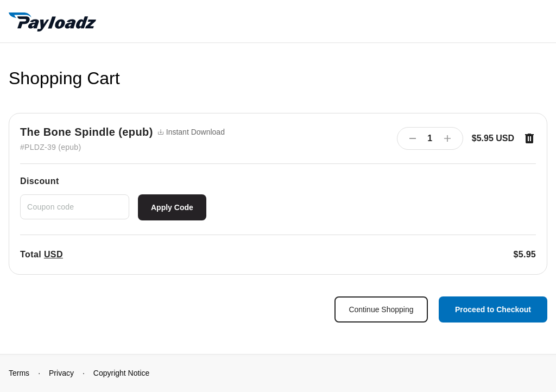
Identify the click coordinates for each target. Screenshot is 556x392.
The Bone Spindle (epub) (87, 132)
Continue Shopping (381, 309)
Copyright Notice (122, 373)
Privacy (61, 373)
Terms (19, 373)
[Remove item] (529, 138)
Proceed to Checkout (493, 309)
